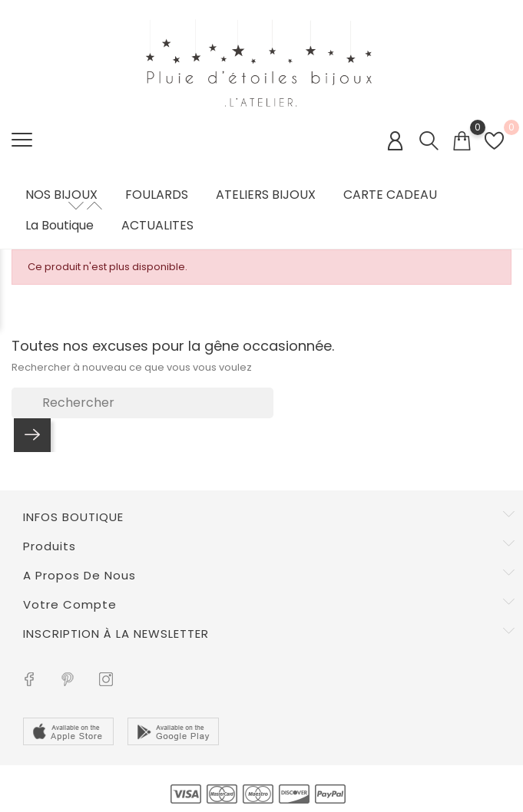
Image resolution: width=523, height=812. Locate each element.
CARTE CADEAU (390, 195)
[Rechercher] (142, 403)
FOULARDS (157, 195)
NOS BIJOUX (61, 195)
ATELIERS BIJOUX (266, 195)
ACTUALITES (157, 226)
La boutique (60, 226)
